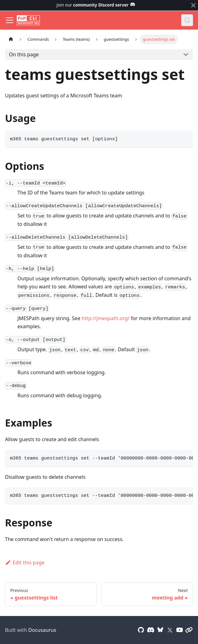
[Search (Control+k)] (187, 20)
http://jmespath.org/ (106, 318)
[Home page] (11, 39)
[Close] (193, 5)
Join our (96, 5)
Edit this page (25, 562)
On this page (24, 54)
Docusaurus (42, 630)
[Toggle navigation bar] (10, 20)
